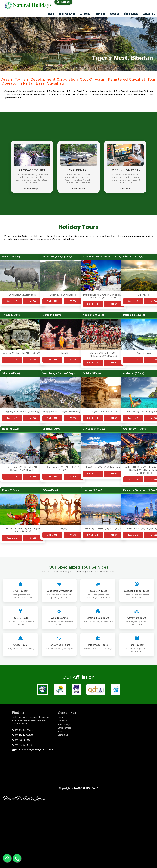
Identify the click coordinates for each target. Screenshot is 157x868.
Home (51, 14)
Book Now (125, 189)
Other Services (64, 728)
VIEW (33, 301)
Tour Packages (67, 14)
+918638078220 (22, 735)
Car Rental (85, 14)
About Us (115, 14)
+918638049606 (23, 730)
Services (100, 14)
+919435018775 (22, 745)
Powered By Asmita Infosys (24, 799)
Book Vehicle (78, 189)
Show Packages (32, 189)
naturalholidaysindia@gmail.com (33, 750)
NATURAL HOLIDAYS (86, 788)
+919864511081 (22, 740)
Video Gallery (131, 14)
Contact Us (149, 14)
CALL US (12, 301)
